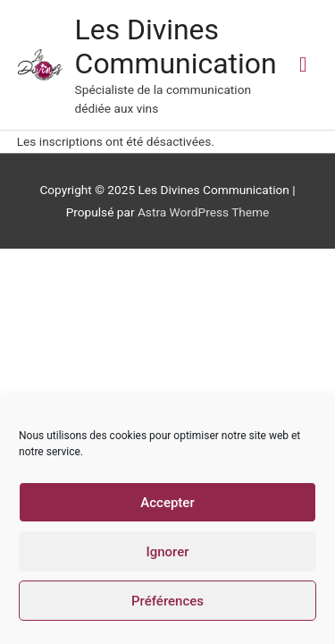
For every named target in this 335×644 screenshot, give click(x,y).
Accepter (167, 503)
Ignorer (167, 552)
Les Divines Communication (176, 47)
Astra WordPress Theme (203, 212)
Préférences (167, 601)
